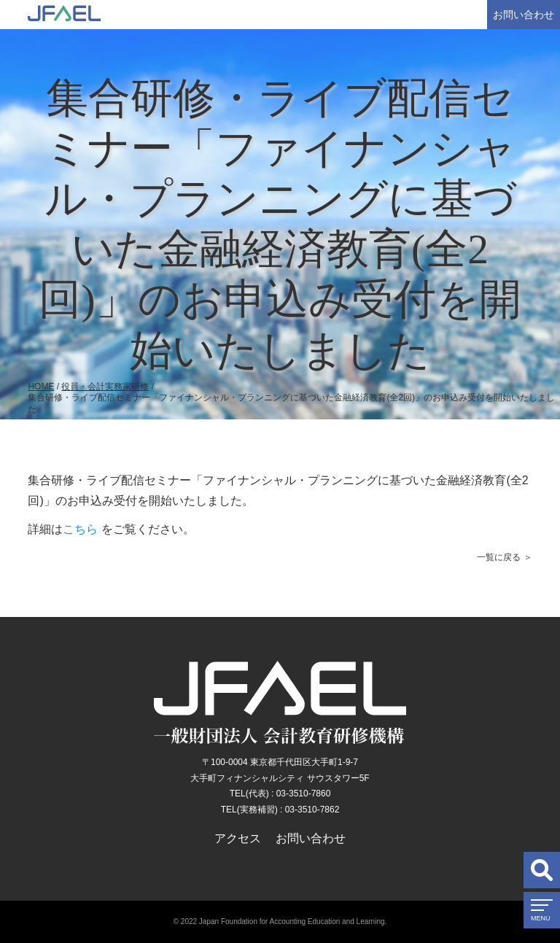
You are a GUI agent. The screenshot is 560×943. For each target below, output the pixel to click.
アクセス (238, 838)
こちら (80, 529)
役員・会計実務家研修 (105, 387)
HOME (41, 387)
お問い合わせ (524, 15)
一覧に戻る (499, 557)
